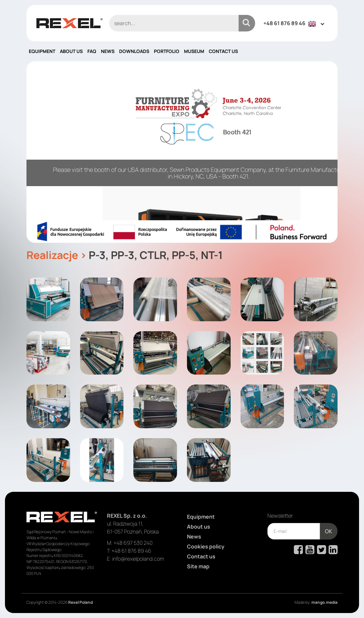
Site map (198, 566)
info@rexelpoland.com (138, 559)
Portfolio (167, 51)
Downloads (134, 51)
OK (329, 531)
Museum (194, 51)
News (108, 51)
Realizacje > (57, 255)
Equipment (42, 51)
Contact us (223, 51)
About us (71, 51)
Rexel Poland (80, 602)
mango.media (324, 602)
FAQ (92, 51)
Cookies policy (206, 546)
